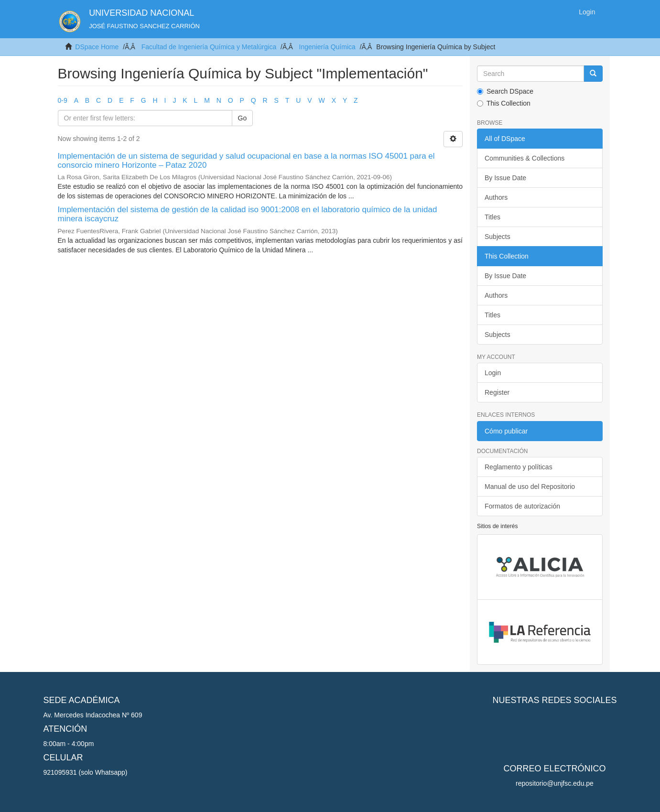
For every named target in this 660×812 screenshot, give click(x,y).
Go (243, 118)
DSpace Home (97, 47)
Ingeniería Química (327, 47)
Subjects (498, 237)
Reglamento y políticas (519, 467)
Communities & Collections (525, 158)
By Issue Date (505, 178)
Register (497, 392)
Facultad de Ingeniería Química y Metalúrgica (209, 47)
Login (493, 373)
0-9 (63, 100)
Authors (496, 197)
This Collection (504, 103)
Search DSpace (505, 91)
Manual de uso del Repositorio (530, 487)
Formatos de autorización (522, 506)
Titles (492, 217)
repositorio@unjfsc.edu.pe (555, 783)
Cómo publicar (506, 431)
